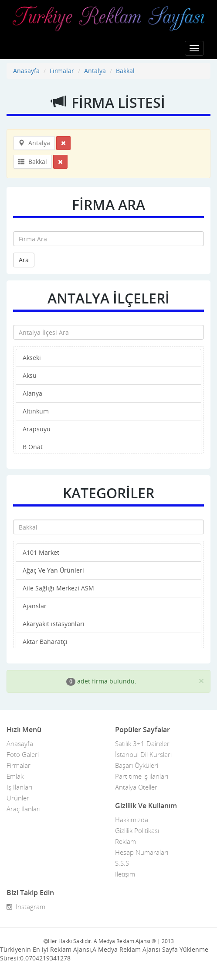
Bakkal (125, 71)
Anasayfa (26, 71)
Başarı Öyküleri (137, 765)
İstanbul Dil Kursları (143, 754)
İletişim (125, 874)
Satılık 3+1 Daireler (142, 743)
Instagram (26, 907)
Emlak (15, 776)
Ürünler (18, 798)
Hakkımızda (132, 820)
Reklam (125, 841)
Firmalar (62, 71)
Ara (24, 260)
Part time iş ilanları (142, 776)
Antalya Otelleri (137, 787)
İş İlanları (19, 787)
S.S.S (122, 863)
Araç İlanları (24, 809)
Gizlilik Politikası (137, 830)
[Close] (201, 681)
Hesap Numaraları (142, 852)
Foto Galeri (23, 754)
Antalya (95, 71)
